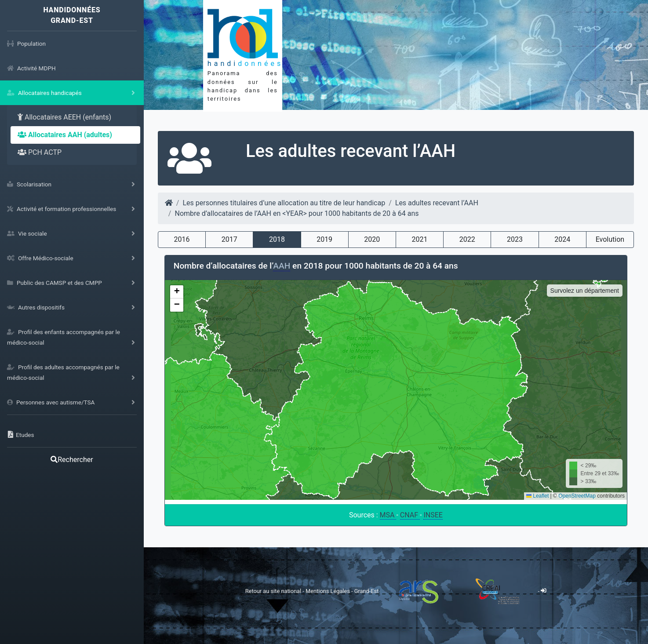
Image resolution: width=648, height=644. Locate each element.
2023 (515, 239)
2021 (420, 239)
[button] (177, 292)
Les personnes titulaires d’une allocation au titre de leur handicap (284, 203)
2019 (324, 239)
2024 (562, 239)
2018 (277, 239)
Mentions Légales (328, 591)
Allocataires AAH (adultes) (65, 135)
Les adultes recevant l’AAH (437, 203)
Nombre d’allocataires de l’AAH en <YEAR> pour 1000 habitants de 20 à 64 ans (297, 213)
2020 (372, 239)
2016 (182, 239)
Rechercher (72, 460)
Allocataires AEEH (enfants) (64, 117)
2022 (467, 239)
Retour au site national (273, 591)
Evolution (610, 239)
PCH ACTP (40, 152)
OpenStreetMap (577, 496)
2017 (229, 239)
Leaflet (537, 496)
